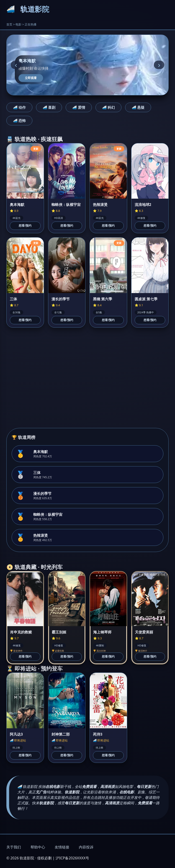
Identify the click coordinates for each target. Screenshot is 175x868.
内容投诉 (86, 847)
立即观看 (31, 78)
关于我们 (14, 847)
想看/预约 (25, 226)
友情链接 (62, 847)
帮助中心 (38, 847)
